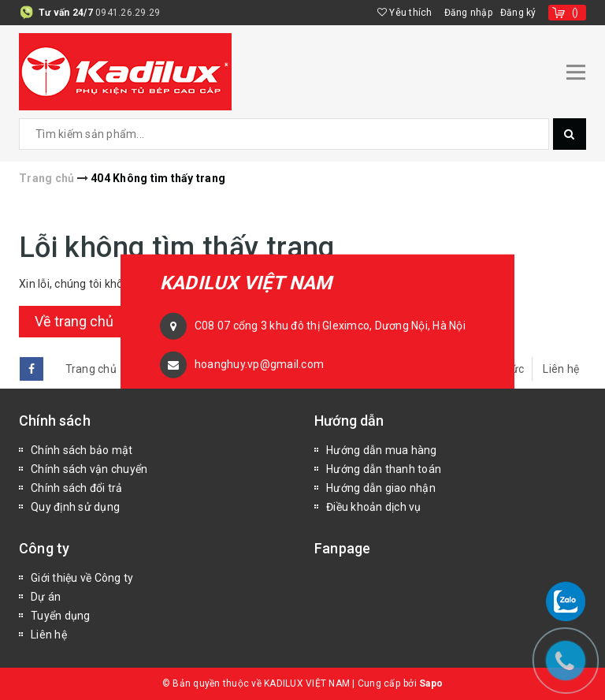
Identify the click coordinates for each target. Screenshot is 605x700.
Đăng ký (518, 13)
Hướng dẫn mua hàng (382, 450)
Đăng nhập (468, 13)
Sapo (431, 683)
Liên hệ (561, 369)
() (575, 13)
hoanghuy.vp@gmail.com (259, 363)
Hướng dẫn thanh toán (384, 469)
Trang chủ (91, 369)
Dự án (46, 597)
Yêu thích (405, 13)
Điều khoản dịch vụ (374, 507)
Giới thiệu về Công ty (82, 578)
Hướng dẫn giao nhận (381, 488)
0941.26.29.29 (128, 13)
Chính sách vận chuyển (89, 469)
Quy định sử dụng (75, 507)
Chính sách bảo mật (82, 450)
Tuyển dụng (61, 616)
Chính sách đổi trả (77, 488)
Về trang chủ (74, 321)
